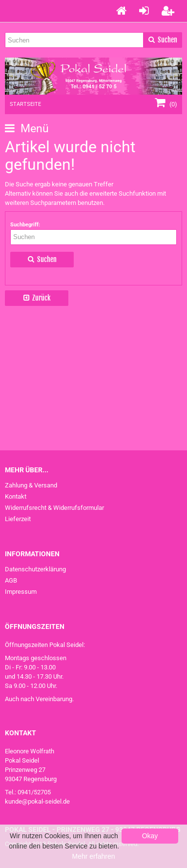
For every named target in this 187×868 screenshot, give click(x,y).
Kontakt (16, 496)
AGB (11, 580)
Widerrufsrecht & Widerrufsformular (54, 508)
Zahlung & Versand (31, 485)
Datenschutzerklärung (35, 569)
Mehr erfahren (94, 856)
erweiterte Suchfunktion (123, 193)
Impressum (21, 592)
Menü (27, 129)
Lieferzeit (18, 519)
